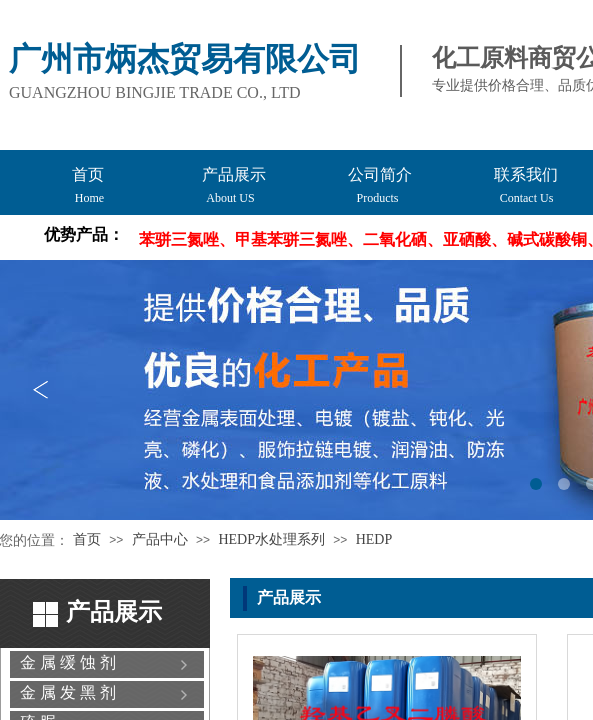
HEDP (374, 539)
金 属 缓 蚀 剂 (68, 662)
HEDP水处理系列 (271, 539)
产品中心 (160, 539)
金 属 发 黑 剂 (68, 692)
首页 (87, 539)
